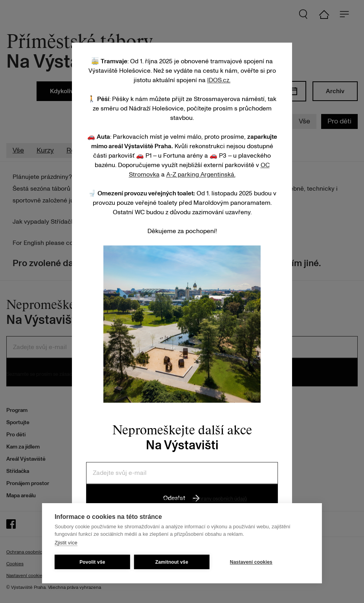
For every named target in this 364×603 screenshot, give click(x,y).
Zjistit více (66, 543)
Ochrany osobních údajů (220, 499)
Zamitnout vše (172, 562)
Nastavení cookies (251, 562)
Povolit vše (92, 562)
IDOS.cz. (219, 80)
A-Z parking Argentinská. (201, 175)
